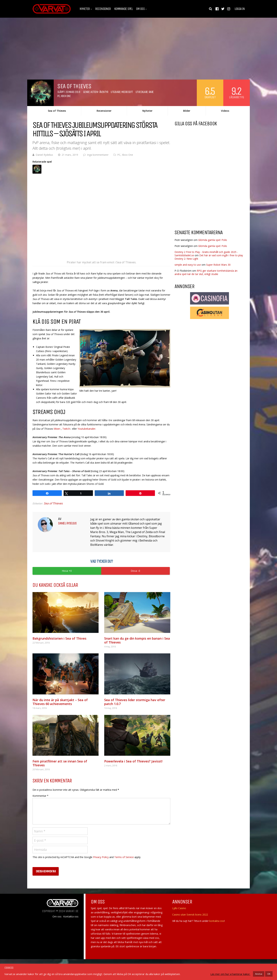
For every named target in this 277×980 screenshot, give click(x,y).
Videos (225, 111)
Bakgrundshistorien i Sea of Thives (59, 638)
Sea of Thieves (57, 111)
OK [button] (269, 974)
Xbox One (66, 96)
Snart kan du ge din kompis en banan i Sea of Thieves (137, 640)
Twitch (66, 429)
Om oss (140, 9)
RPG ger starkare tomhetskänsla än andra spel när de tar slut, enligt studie (206, 272)
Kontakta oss (71, 917)
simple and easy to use (188, 265)
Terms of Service (124, 857)
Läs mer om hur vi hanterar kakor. (230, 974)
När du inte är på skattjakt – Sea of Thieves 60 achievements (60, 702)
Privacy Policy (101, 857)
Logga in (240, 9)
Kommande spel (123, 9)
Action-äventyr (99, 92)
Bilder (187, 111)
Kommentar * (40, 796)
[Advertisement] (204, 198)
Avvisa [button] (259, 974)
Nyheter (85, 9)
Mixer (57, 429)
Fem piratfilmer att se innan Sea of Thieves (60, 763)
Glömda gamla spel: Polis (213, 240)
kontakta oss (217, 921)
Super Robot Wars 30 (218, 265)
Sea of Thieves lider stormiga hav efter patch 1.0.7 (135, 702)
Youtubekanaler (86, 429)
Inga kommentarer (98, 155)
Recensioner (103, 9)
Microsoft (127, 92)
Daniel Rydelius (44, 155)
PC (58, 96)
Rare (151, 92)
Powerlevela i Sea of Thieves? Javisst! (133, 761)
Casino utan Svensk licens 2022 (190, 915)
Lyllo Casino (179, 908)
